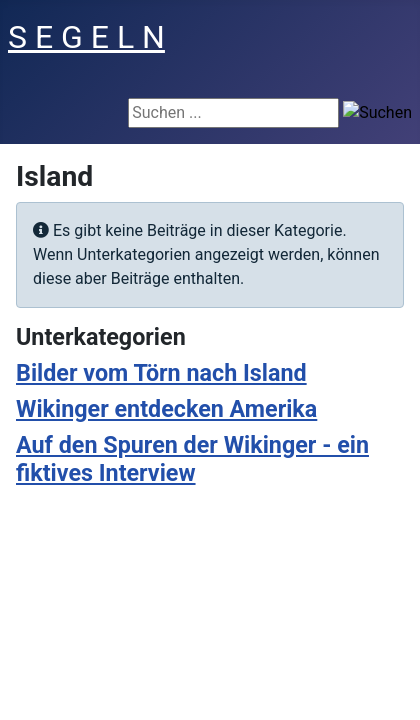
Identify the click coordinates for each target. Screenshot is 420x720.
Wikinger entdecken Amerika (166, 409)
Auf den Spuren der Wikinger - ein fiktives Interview (192, 459)
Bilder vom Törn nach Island (161, 373)
